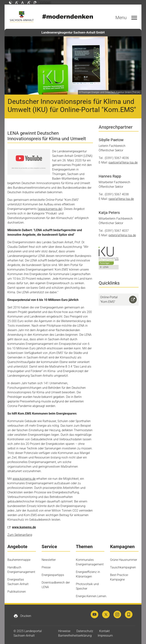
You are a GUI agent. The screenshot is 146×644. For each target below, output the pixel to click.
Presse (46, 567)
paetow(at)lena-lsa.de (123, 162)
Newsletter (49, 560)
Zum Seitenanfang (20, 535)
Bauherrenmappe (19, 560)
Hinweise (64, 631)
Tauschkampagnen (123, 567)
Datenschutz (85, 631)
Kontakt (104, 631)
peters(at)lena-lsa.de (122, 235)
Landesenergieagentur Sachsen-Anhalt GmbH (73, 32)
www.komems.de (50, 209)
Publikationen (17, 592)
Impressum (105, 636)
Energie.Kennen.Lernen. (91, 596)
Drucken (22, 616)
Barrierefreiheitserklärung (75, 636)
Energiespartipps (53, 575)
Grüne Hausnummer (124, 560)
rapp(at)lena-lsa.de (121, 199)
